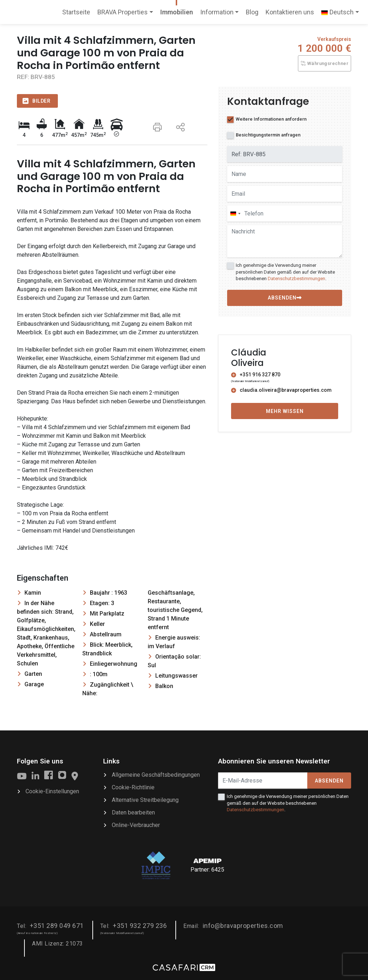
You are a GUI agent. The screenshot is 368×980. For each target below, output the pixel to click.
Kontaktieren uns (290, 12)
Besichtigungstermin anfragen (268, 135)
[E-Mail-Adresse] (263, 781)
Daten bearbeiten (133, 812)
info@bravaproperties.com (243, 926)
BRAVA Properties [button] (123, 12)
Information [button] (217, 12)
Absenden (329, 781)
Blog (252, 12)
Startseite (76, 14)
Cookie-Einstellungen (52, 791)
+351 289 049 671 (57, 926)
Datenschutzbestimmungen (296, 278)
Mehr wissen (285, 411)
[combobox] (235, 213)
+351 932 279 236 (140, 926)
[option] (112, 87)
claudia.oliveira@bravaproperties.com (281, 390)
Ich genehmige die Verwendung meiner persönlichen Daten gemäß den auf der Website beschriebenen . (285, 272)
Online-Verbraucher (136, 825)
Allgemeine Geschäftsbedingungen (156, 775)
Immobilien (177, 12)
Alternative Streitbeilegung (145, 800)
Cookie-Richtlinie (133, 787)
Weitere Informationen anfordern (271, 119)
